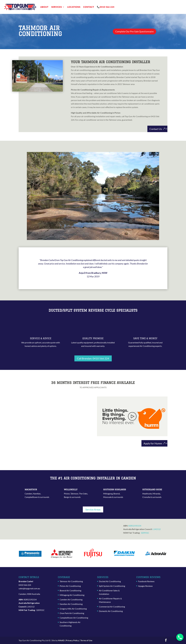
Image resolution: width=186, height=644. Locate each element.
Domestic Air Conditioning (111, 611)
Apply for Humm (153, 443)
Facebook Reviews (146, 581)
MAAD (61, 640)
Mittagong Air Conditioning (72, 595)
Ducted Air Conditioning (110, 581)
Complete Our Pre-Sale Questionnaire (137, 31)
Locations (74, 7)
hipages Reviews (145, 586)
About (44, 7)
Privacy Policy (72, 640)
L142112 (157, 529)
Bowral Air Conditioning (70, 590)
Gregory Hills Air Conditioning (73, 609)
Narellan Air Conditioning (71, 604)
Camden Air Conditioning (71, 599)
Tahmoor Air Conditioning (71, 581)
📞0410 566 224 (106, 7)
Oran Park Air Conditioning (72, 613)
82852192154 (135, 526)
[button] (180, 637)
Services (57, 7)
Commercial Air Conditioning (112, 607)
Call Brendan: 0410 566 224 (93, 358)
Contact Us (156, 129)
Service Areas (93, 509)
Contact (89, 7)
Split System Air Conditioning (112, 586)
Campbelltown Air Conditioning (74, 618)
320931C (145, 533)
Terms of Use (86, 640)
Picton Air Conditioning (70, 586)
